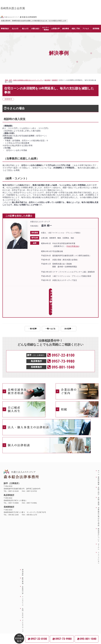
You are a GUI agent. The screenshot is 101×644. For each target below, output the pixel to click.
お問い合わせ (23, 592)
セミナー (99, 526)
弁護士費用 (99, 480)
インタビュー (23, 580)
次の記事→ (69, 308)
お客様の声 (23, 569)
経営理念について (99, 514)
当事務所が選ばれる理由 (99, 496)
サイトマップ (23, 618)
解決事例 (23, 560)
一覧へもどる (50, 308)
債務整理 (8, 99)
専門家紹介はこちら (50, 291)
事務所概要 (99, 460)
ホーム (99, 452)
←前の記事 (32, 308)
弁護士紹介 (99, 470)
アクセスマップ (23, 605)
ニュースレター (99, 537)
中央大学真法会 (73, 246)
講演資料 (23, 552)
